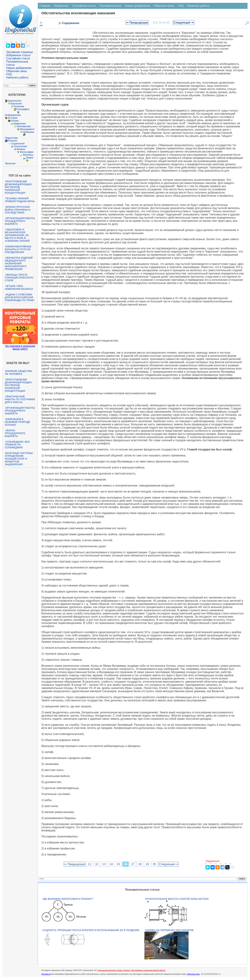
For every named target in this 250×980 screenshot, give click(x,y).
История (13, 118)
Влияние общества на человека (18, 372)
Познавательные (110, 6)
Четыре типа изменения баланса (19, 287)
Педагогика (11, 138)
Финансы (28, 155)
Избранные (61, 6)
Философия (26, 152)
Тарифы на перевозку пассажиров (169, 930)
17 (133, 864)
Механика (28, 132)
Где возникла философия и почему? (68, 899)
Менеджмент (27, 129)
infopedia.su (46, 974)
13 (104, 864)
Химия (29, 158)
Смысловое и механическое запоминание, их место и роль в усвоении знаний (17, 235)
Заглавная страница (20, 52)
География (23, 109)
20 (154, 864)
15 (118, 864)
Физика (21, 149)
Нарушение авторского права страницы (114, 970)
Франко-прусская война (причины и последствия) (17, 210)
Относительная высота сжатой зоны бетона (177, 899)
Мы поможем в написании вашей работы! (148, 970)
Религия (12, 141)
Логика (15, 121)
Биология (16, 104)
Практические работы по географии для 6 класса (20, 399)
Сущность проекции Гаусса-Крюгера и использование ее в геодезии (91, 930)
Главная (45, 6)
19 (147, 864)
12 (97, 864)
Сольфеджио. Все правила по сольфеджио (17, 445)
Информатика (13, 115)
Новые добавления (19, 68)
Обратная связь (17, 71)
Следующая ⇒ (184, 23)
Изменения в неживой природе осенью (17, 422)
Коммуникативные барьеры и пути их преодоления (18, 249)
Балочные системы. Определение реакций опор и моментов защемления (19, 459)
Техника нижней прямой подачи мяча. (20, 200)
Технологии (20, 146)
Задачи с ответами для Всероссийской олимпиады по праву (20, 297)
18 (140, 864)
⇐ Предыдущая (137, 23)
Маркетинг (20, 124)
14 (111, 864)
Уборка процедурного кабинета (15, 433)
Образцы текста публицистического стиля (19, 278)
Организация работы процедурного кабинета (20, 221)
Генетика (19, 106)
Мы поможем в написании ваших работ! (20, 347)
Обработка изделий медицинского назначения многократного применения (19, 263)
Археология (14, 101)
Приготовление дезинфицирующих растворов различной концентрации (18, 187)
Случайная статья (18, 58)
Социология (18, 143)
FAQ (9, 74)
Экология (10, 163)
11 (90, 864)
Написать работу (17, 77)
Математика (24, 126)
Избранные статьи (18, 55)
